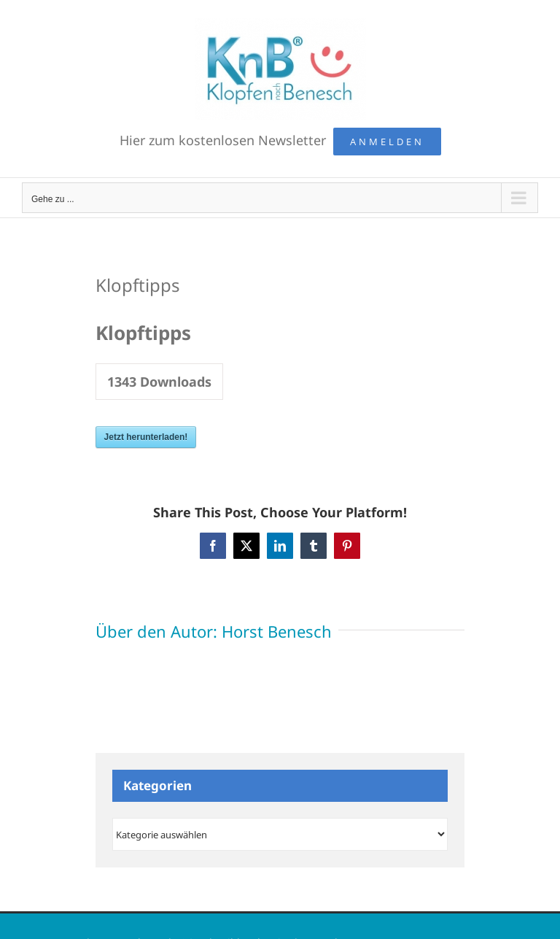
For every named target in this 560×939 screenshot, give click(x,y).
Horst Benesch (277, 631)
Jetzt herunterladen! (146, 437)
